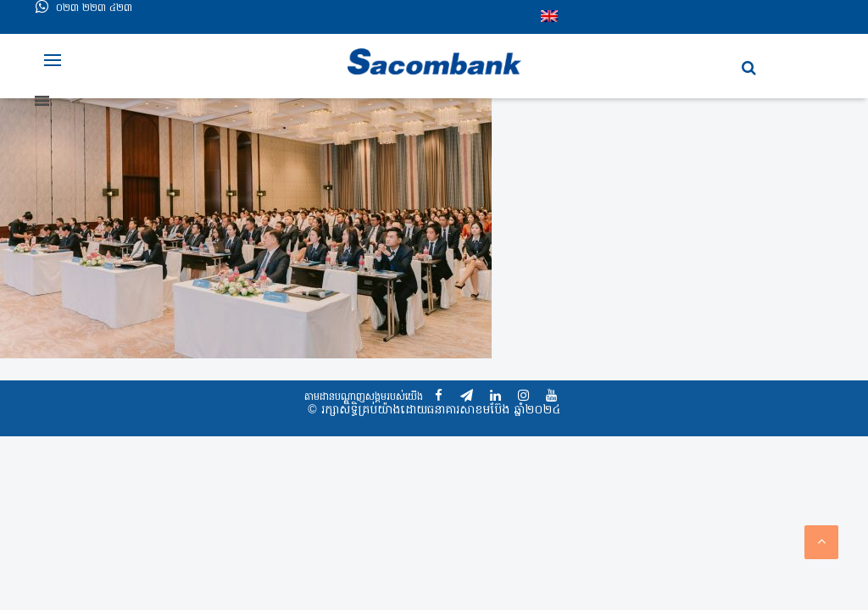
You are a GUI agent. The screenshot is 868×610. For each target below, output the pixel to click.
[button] (749, 68)
